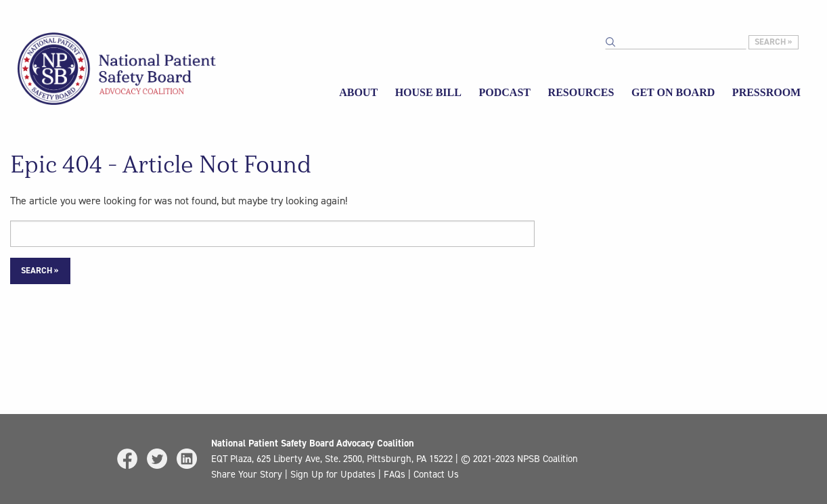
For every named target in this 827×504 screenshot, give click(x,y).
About (358, 92)
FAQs (395, 474)
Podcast (505, 92)
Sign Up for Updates (333, 474)
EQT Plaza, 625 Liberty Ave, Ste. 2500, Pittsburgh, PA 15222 (332, 459)
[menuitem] (358, 93)
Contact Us (436, 474)
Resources (581, 92)
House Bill (428, 92)
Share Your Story (247, 474)
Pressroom (766, 92)
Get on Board (673, 92)
